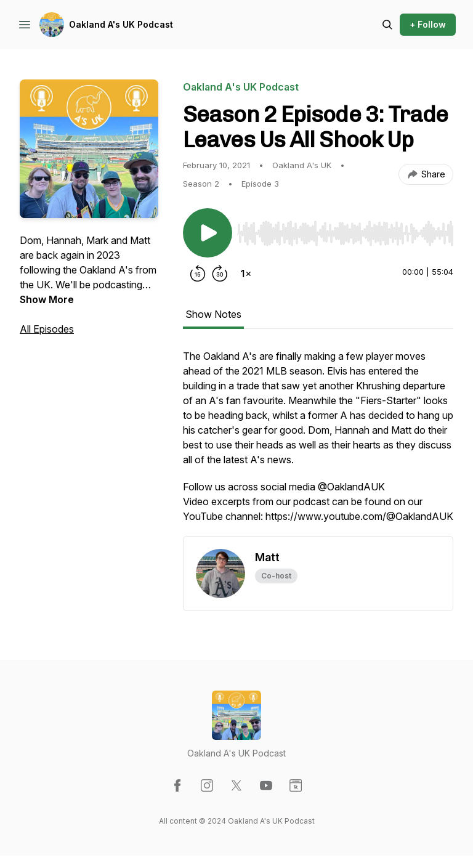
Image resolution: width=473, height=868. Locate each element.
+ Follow (428, 24)
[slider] (345, 233)
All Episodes (47, 329)
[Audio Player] (345, 230)
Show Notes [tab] (213, 314)
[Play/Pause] (208, 233)
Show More (47, 299)
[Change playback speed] (246, 274)
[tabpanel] (318, 442)
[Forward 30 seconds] (220, 274)
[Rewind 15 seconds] (198, 274)
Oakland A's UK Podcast (121, 24)
